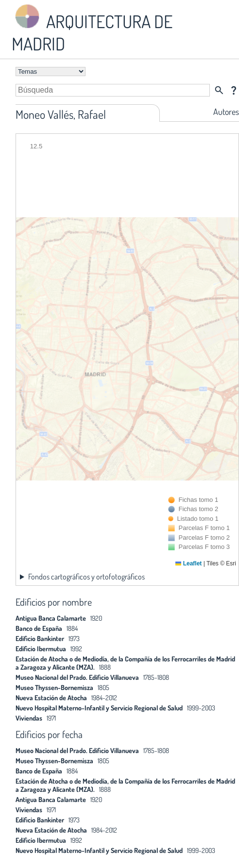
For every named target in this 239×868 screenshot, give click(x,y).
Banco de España (39, 628)
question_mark (234, 90)
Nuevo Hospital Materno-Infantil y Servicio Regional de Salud (99, 708)
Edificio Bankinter (40, 638)
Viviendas (29, 718)
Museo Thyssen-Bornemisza (54, 687)
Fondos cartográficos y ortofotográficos (86, 577)
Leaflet (188, 563)
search (219, 90)
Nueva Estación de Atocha (51, 698)
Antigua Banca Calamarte (51, 618)
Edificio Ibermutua (41, 649)
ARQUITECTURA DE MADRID (92, 28)
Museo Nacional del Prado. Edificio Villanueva (77, 677)
